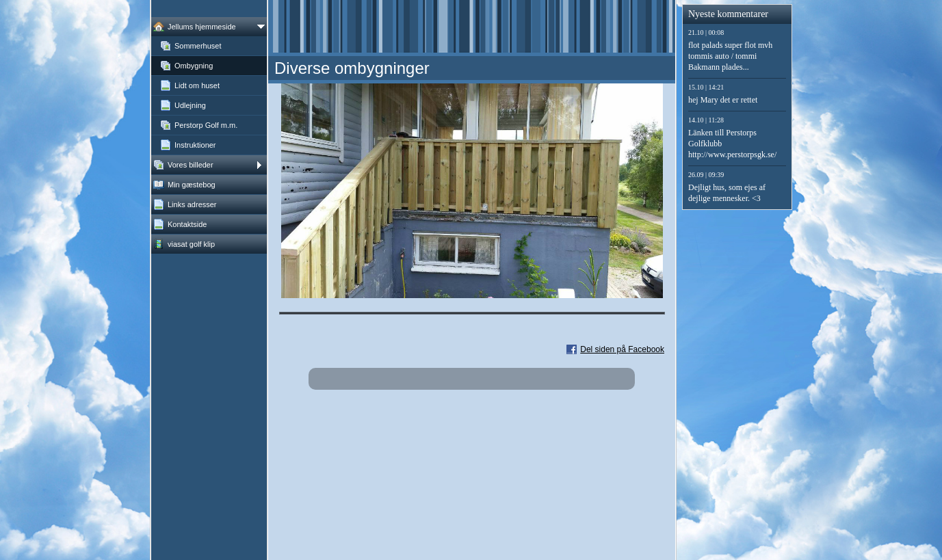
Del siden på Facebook (622, 349)
